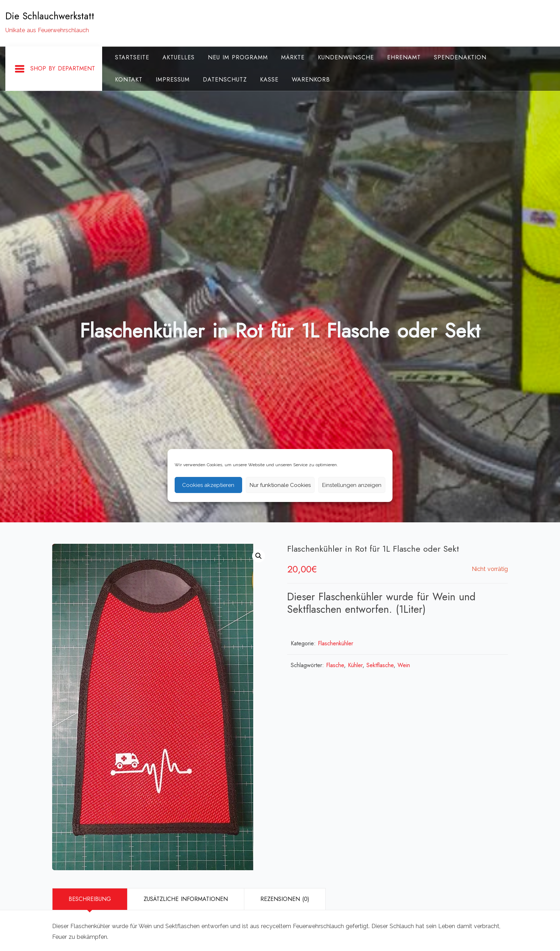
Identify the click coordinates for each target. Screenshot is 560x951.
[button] (259, 556)
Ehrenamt (404, 57)
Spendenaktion (460, 57)
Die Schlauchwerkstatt (50, 16)
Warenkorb (311, 80)
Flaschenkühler (336, 643)
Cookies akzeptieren (208, 485)
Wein (404, 665)
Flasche (335, 665)
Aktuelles (179, 57)
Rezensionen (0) (285, 899)
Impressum (173, 80)
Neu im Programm (238, 57)
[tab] (90, 899)
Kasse (269, 80)
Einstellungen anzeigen (352, 485)
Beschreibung (90, 899)
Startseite (132, 57)
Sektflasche (380, 665)
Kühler (355, 665)
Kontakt (129, 80)
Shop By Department (55, 69)
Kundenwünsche (346, 57)
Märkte (293, 57)
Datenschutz (225, 80)
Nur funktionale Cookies (280, 485)
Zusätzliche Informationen (186, 899)
